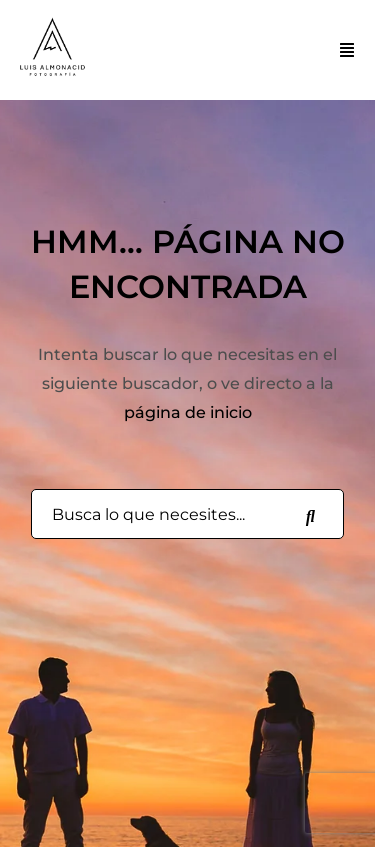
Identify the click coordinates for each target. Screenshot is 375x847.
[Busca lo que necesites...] (310, 515)
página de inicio (188, 412)
